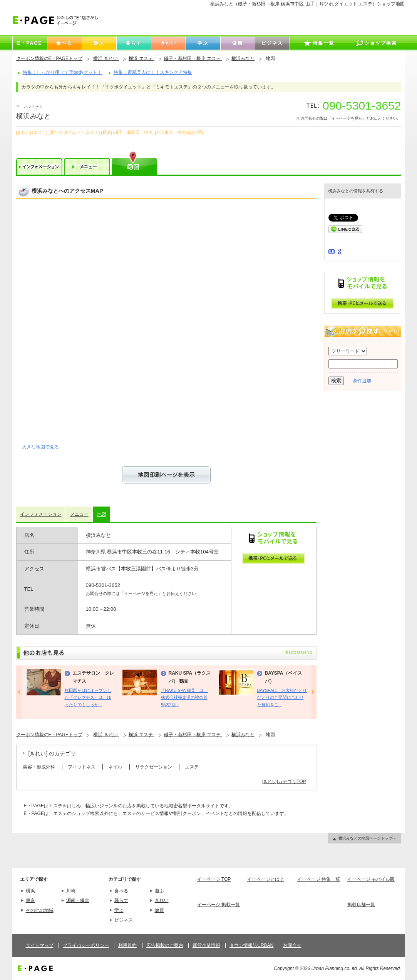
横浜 (30, 891)
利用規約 (127, 945)
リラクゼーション (154, 767)
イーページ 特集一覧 (319, 879)
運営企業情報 (206, 945)
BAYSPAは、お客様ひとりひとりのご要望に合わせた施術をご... (282, 697)
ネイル (115, 767)
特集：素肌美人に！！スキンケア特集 (153, 72)
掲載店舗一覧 (361, 905)
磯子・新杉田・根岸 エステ (193, 58)
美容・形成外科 (39, 767)
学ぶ (119, 910)
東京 (30, 900)
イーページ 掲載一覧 (219, 905)
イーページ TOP (214, 879)
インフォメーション (41, 514)
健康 (159, 910)
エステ (192, 767)
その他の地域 (40, 910)
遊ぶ (159, 891)
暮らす (121, 900)
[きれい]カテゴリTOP (284, 782)
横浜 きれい (106, 58)
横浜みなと (243, 58)
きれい (162, 900)
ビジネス (124, 920)
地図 (102, 514)
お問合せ (292, 945)
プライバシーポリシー (86, 945)
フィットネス (82, 767)
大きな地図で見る (40, 447)
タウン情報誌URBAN (251, 945)
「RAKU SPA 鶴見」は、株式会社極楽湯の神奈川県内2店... (184, 697)
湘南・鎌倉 (78, 900)
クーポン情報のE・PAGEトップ (49, 58)
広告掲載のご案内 (165, 945)
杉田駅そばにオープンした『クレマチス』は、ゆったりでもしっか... (88, 697)
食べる (121, 891)
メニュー (79, 514)
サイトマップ (40, 945)
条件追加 (362, 381)
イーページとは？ (266, 879)
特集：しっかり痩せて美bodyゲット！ (62, 72)
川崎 (71, 891)
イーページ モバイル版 (371, 879)
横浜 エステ (142, 58)
